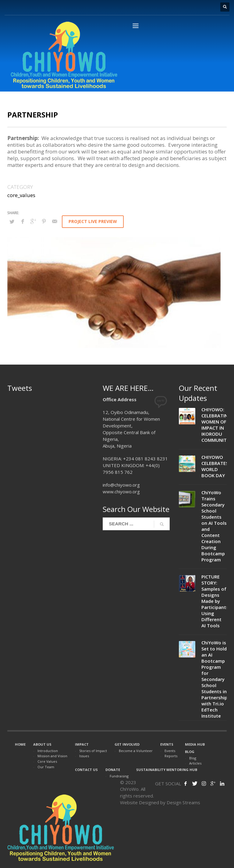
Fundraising (119, 776)
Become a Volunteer (136, 751)
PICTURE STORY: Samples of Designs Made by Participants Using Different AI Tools (215, 601)
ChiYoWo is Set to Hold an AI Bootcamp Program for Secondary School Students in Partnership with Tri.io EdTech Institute (214, 679)
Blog (193, 758)
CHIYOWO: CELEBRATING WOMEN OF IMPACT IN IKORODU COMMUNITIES (217, 425)
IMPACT (82, 744)
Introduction (48, 751)
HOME (20, 744)
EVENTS (167, 744)
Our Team (46, 767)
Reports (171, 756)
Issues (84, 756)
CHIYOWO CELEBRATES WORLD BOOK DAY (215, 466)
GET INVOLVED (127, 744)
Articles (195, 763)
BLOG (190, 752)
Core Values (47, 761)
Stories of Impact (93, 751)
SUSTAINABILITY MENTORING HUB (167, 770)
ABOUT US (42, 744)
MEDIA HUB (195, 744)
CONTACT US (86, 770)
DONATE (113, 770)
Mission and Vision (52, 756)
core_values (21, 195)
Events (170, 751)
